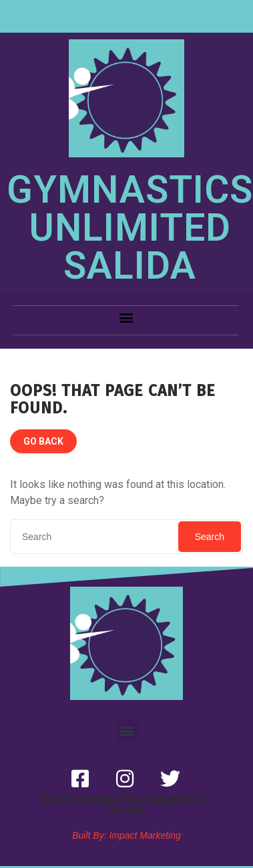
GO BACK (43, 441)
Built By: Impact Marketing (126, 835)
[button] (126, 317)
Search (210, 537)
